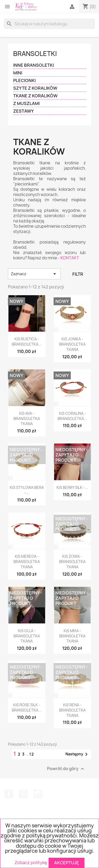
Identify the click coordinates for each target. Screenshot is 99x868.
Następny (77, 754)
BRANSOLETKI (35, 54)
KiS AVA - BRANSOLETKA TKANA (27, 419)
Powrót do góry (66, 769)
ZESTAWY (23, 111)
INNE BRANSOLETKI (34, 65)
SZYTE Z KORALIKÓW (35, 88)
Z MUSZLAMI (26, 104)
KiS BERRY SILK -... (72, 487)
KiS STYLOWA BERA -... (27, 490)
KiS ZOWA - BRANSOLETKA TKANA (72, 562)
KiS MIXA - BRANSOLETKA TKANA (72, 636)
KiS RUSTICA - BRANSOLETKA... (27, 342)
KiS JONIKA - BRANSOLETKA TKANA (72, 344)
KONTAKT (70, 258)
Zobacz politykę (31, 862)
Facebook (9, 794)
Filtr (78, 274)
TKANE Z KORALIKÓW (35, 96)
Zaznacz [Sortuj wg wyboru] (34, 274)
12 (32, 754)
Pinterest (23, 794)
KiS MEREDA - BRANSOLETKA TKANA (27, 562)
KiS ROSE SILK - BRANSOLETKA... (27, 707)
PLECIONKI (24, 81)
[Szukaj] (49, 24)
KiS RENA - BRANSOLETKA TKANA (72, 710)
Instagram (38, 794)
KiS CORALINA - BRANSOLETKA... (72, 416)
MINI (18, 73)
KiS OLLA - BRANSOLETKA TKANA (27, 636)
